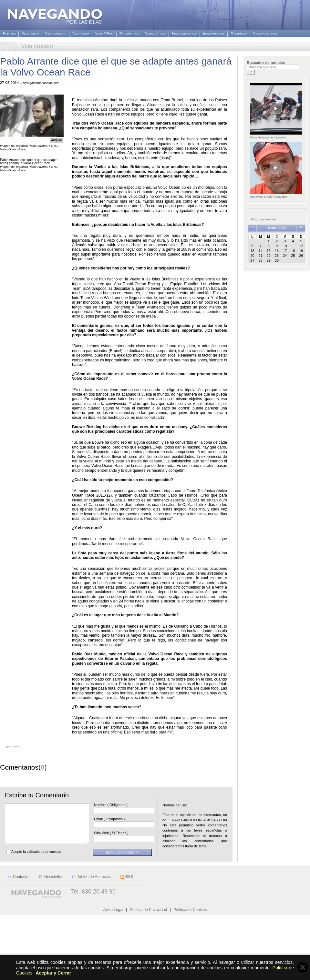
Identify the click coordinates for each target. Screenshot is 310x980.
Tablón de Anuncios (94, 942)
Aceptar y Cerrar (54, 973)
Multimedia (239, 33)
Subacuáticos (155, 33)
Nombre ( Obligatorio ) (121, 805)
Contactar (21, 942)
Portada (9, 33)
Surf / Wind (104, 33)
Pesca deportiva (184, 33)
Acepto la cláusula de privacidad (36, 859)
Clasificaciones (265, 33)
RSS (129, 942)
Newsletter (53, 942)
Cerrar (15, 747)
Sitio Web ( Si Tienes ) (121, 833)
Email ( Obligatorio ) (119, 819)
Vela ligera (31, 33)
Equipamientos (214, 33)
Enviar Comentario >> (122, 860)
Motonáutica (129, 33)
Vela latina (81, 33)
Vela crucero (56, 33)
